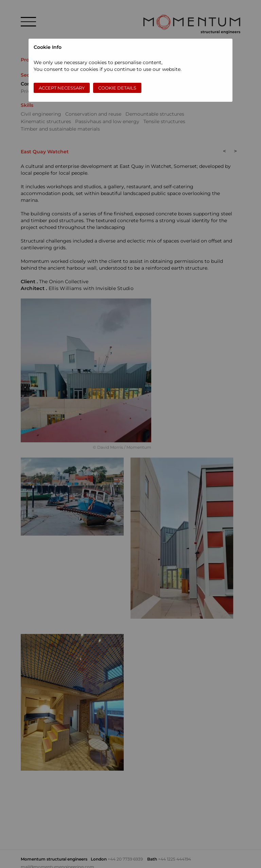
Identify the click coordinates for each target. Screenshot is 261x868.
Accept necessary (62, 88)
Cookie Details (117, 88)
